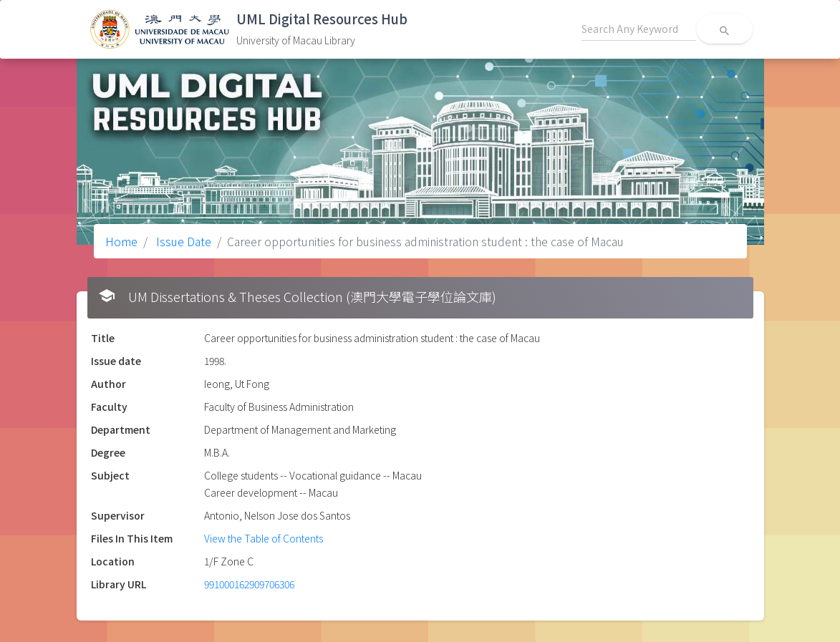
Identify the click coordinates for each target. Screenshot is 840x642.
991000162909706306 (249, 584)
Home (121, 241)
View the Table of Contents (264, 538)
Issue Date (182, 241)
